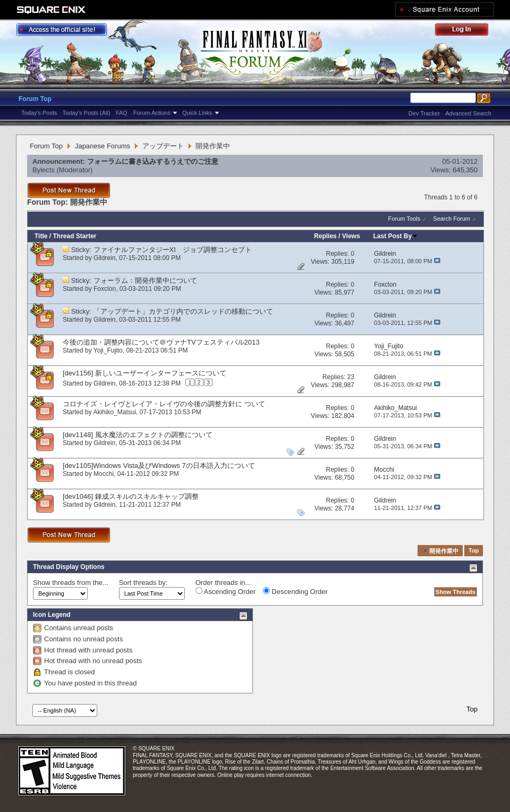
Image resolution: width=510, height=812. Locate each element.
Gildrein (104, 258)
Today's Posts (39, 113)
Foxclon (105, 289)
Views (351, 236)
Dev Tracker (424, 113)
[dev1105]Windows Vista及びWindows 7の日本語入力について (159, 466)
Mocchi (104, 474)
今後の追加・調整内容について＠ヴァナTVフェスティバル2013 (161, 342)
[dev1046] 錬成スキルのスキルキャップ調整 (131, 496)
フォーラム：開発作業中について (145, 281)
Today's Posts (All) (87, 113)
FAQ (122, 113)
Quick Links (197, 113)
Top (474, 551)
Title (41, 236)
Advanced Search (468, 113)
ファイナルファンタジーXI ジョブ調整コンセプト (173, 250)
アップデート (163, 146)
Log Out (467, 31)
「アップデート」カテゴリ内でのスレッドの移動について (183, 311)
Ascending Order (226, 591)
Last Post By (396, 236)
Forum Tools (404, 219)
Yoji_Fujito (108, 350)
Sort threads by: (143, 583)
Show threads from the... (71, 583)
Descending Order (295, 591)
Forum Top (35, 99)
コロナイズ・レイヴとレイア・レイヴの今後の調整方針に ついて (164, 404)
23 (351, 377)
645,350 (465, 170)
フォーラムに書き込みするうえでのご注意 (153, 161)
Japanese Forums (103, 146)
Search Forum (452, 219)
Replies (325, 236)
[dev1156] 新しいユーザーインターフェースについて (144, 373)
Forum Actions (152, 113)
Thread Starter (74, 236)
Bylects (44, 170)
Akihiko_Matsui (114, 412)
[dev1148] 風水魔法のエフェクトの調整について (138, 435)
